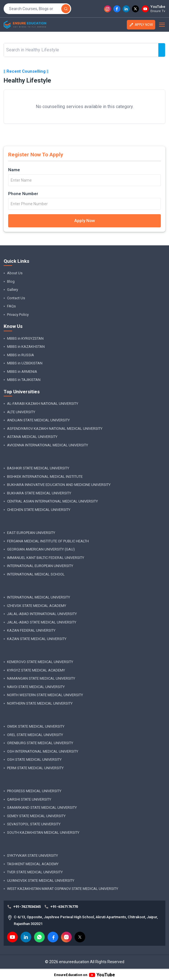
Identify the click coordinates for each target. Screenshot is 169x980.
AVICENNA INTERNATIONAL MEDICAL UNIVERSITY (48, 445)
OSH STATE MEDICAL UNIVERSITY (34, 759)
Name (14, 170)
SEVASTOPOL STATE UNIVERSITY (34, 824)
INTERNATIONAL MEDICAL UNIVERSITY (39, 597)
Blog (11, 281)
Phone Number (23, 194)
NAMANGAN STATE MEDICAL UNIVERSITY (41, 678)
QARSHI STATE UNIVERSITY (29, 799)
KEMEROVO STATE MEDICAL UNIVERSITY (40, 662)
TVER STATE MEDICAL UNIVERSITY (35, 872)
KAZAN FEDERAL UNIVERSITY (31, 630)
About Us (15, 273)
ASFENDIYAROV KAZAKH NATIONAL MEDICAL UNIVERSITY (55, 429)
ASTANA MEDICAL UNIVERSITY (32, 437)
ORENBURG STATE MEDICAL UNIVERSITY (40, 743)
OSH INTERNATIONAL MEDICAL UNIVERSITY (43, 751)
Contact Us (16, 298)
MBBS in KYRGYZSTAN (25, 338)
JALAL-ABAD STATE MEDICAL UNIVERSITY (42, 622)
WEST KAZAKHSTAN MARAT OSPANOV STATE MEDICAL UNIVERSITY (63, 889)
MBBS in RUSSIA (21, 355)
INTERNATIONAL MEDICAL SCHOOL (36, 574)
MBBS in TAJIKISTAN (24, 380)
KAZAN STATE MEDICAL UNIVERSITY (37, 639)
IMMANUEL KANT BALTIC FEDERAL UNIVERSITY (46, 558)
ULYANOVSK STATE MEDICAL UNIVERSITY (41, 880)
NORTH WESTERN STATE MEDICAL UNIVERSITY (45, 695)
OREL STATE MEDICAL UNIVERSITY (35, 735)
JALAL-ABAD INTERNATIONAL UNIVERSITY (42, 614)
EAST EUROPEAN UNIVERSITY (31, 533)
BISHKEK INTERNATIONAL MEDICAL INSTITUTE (45, 477)
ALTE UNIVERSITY (21, 412)
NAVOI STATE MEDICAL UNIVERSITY (36, 687)
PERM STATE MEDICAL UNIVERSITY (35, 768)
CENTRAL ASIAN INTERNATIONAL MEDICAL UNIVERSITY (52, 501)
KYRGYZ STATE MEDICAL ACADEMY (36, 670)
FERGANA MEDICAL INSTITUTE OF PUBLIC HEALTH (48, 541)
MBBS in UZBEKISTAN (25, 363)
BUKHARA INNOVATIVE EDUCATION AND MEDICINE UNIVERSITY (59, 485)
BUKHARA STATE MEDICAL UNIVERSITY (39, 493)
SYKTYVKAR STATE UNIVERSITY (32, 855)
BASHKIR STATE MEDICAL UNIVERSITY (38, 468)
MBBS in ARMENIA (22, 372)
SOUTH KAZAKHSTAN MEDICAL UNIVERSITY (43, 832)
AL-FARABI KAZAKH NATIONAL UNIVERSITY (43, 404)
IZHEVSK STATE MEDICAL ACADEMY (37, 606)
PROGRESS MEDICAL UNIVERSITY (34, 791)
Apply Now (85, 221)
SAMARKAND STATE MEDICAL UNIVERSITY (42, 807)
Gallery (13, 290)
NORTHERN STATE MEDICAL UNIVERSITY (40, 703)
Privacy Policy (18, 315)
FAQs (11, 306)
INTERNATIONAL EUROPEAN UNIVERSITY (40, 566)
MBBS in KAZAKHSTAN (26, 347)
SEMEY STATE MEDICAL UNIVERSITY (36, 816)
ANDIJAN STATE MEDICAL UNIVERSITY (38, 420)
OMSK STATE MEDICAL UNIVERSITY (36, 726)
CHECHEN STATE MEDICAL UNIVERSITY (39, 510)
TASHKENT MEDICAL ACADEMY (33, 864)
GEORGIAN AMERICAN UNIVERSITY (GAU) (41, 549)
